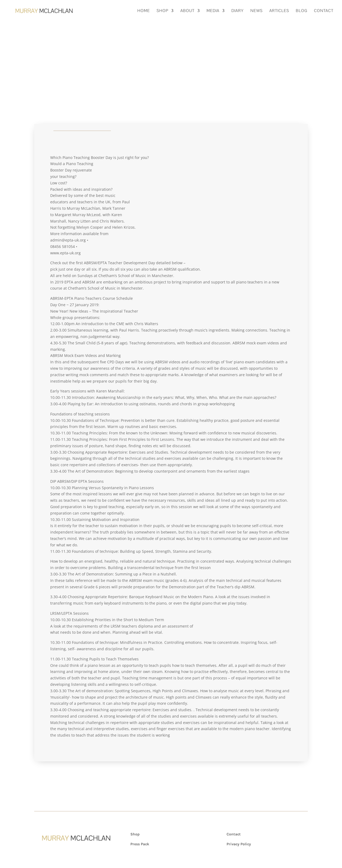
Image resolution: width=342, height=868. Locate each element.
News (256, 11)
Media (213, 11)
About (187, 11)
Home (144, 11)
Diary (238, 11)
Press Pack (140, 844)
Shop (162, 11)
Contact (324, 11)
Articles (279, 11)
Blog (302, 11)
